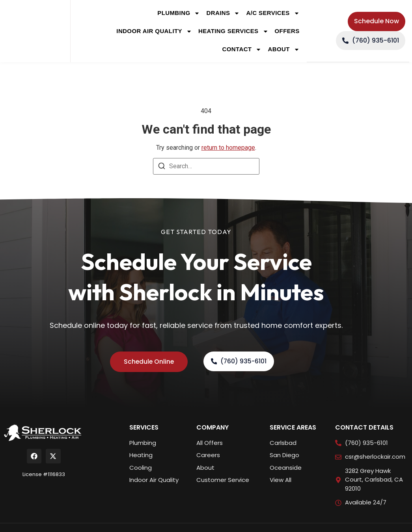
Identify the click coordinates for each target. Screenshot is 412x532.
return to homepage (228, 148)
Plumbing (179, 13)
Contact (242, 49)
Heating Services (233, 31)
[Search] (162, 167)
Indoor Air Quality (154, 31)
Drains (223, 13)
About (283, 49)
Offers (287, 31)
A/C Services (273, 13)
